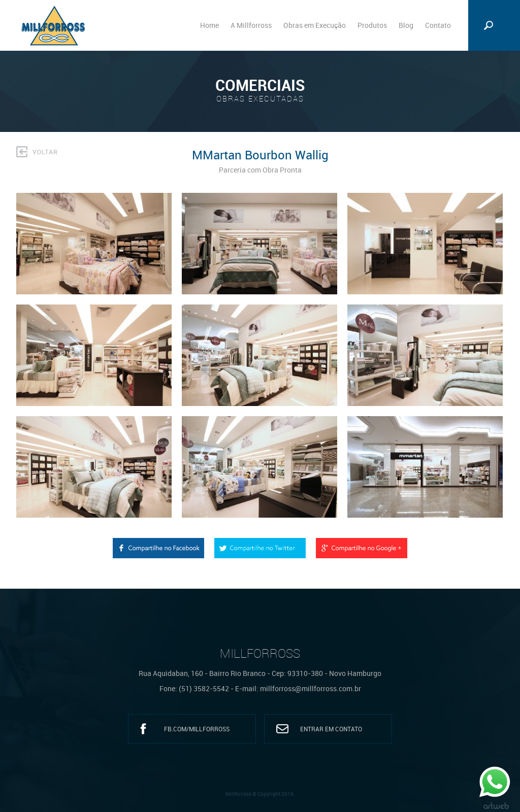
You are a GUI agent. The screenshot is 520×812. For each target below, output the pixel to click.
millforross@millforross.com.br (311, 688)
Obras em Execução (315, 25)
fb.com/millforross (197, 729)
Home (209, 25)
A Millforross (251, 25)
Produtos (372, 25)
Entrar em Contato (331, 729)
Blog (406, 25)
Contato (438, 25)
